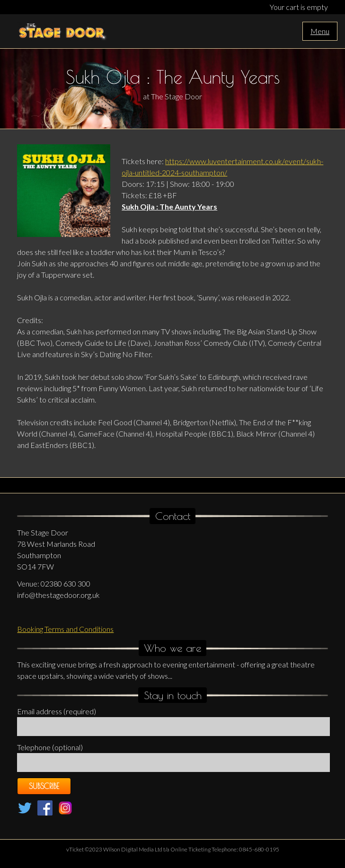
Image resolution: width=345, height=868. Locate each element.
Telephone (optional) (50, 747)
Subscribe (44, 786)
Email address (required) (57, 711)
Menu (320, 31)
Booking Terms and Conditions (65, 629)
